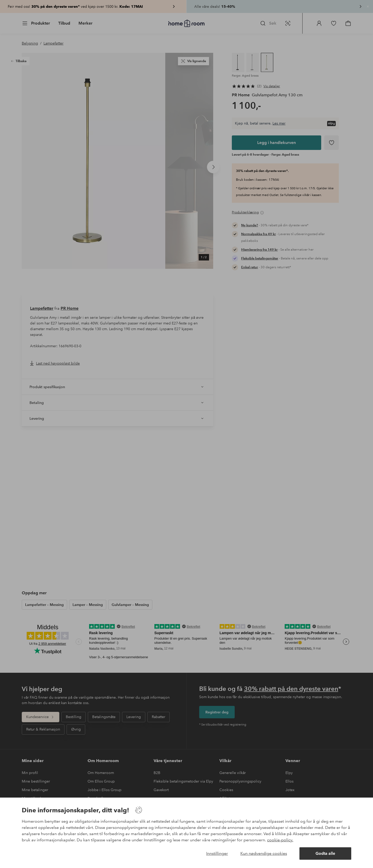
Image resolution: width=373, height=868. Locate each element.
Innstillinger (217, 853)
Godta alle (325, 853)
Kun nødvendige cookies (264, 853)
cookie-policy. (280, 840)
